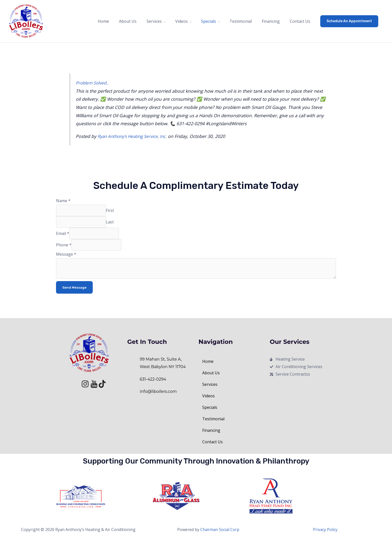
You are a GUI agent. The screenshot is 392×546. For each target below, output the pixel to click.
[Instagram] (83, 388)
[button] (349, 23)
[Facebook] (74, 388)
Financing (211, 437)
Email (63, 238)
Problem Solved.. (93, 86)
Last (111, 226)
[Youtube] (91, 388)
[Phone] (97, 250)
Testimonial (213, 425)
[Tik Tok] (100, 388)
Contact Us (212, 448)
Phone (64, 250)
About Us (211, 379)
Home (208, 368)
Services (213, 391)
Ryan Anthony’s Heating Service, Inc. (135, 139)
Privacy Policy (325, 536)
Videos (211, 402)
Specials (212, 414)
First (111, 214)
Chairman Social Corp (220, 536)
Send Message (75, 293)
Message (66, 259)
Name (63, 204)
